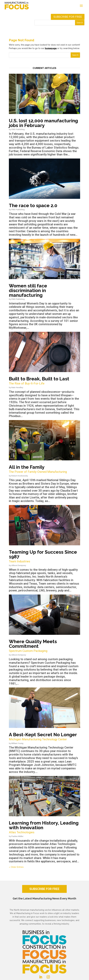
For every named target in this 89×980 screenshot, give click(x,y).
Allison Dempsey (19, 565)
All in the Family (44, 469)
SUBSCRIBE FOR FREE (44, 889)
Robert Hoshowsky (20, 476)
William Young (17, 743)
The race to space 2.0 (33, 205)
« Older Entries (16, 867)
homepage (51, 48)
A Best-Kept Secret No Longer (44, 737)
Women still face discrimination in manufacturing (28, 290)
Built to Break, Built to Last (44, 381)
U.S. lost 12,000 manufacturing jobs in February (43, 123)
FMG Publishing (18, 129)
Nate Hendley (17, 387)
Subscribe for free (68, 17)
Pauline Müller (17, 836)
